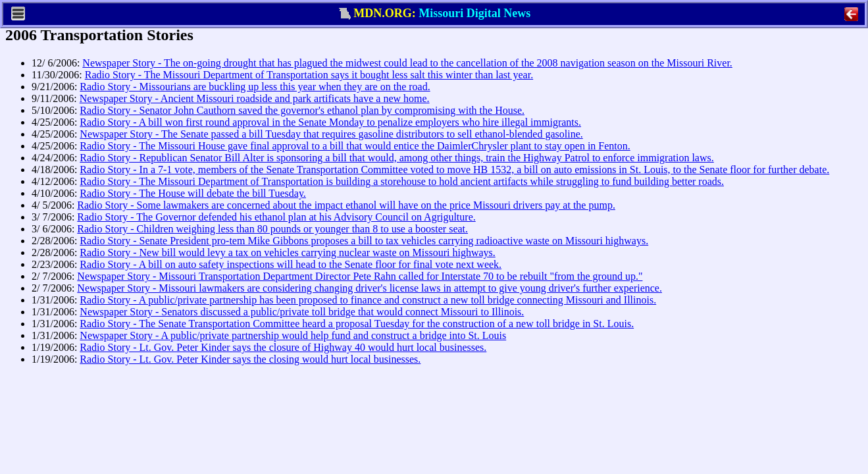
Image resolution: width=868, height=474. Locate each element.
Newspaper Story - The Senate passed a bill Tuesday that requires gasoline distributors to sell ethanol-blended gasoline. (331, 134)
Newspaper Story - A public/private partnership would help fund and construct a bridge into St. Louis (293, 335)
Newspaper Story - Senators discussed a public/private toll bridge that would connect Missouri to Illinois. (302, 312)
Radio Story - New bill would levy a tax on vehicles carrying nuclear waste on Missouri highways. (287, 252)
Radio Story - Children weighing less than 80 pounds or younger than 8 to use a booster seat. (272, 229)
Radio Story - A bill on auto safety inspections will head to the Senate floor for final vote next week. (291, 264)
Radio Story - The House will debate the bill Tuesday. (193, 193)
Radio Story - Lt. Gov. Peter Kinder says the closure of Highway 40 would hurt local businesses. (283, 347)
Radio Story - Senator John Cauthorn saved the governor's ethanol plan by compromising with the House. (302, 110)
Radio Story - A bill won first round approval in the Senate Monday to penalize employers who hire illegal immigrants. (330, 122)
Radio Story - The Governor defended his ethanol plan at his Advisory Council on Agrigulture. (276, 217)
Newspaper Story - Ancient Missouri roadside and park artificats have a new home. (255, 98)
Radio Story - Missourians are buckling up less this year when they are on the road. (255, 87)
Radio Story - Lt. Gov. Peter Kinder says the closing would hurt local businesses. (250, 359)
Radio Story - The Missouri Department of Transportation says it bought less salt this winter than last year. (309, 75)
